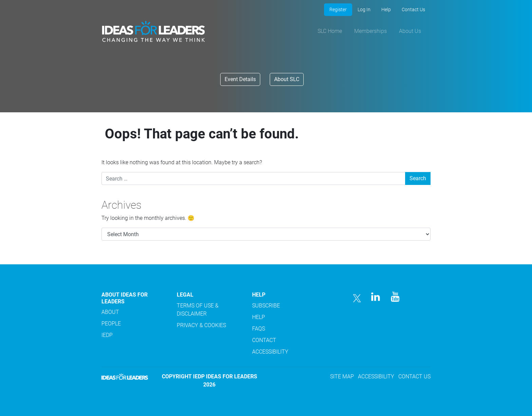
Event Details (240, 79)
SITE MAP (342, 376)
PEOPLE (111, 324)
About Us (410, 31)
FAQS (259, 329)
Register (338, 10)
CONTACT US (414, 376)
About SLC (287, 79)
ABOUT (110, 312)
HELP (259, 317)
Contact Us (413, 10)
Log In (364, 10)
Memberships (370, 31)
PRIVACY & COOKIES (201, 325)
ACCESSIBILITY (270, 352)
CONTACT (264, 340)
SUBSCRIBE (266, 306)
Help (386, 10)
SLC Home (330, 31)
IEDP (107, 335)
